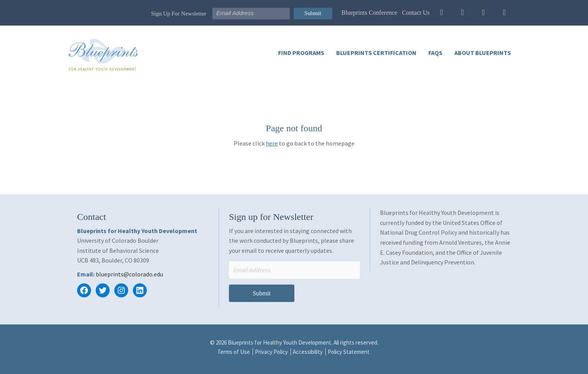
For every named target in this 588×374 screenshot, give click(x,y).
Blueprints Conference (369, 13)
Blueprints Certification (376, 53)
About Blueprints (482, 53)
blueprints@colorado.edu (129, 274)
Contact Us (416, 13)
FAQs (435, 53)
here (272, 143)
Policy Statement (349, 352)
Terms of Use (234, 352)
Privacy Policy (271, 352)
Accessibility (308, 352)
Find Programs (301, 53)
